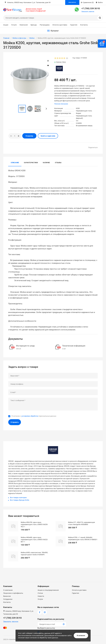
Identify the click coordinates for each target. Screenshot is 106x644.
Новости (41, 596)
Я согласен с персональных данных (34, 416)
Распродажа (45, 25)
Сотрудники (8, 599)
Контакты (84, 25)
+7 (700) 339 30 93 (91, 8)
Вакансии (7, 596)
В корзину (29, 136)
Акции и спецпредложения (48, 590)
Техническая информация (74, 346)
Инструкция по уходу (25, 346)
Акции (6, 25)
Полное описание (61, 104)
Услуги (14, 25)
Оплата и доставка (60, 25)
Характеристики (31, 163)
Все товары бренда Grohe (20, 500)
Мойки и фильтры (19, 38)
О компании (8, 590)
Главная (6, 38)
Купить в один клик (48, 136)
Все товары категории (18, 498)
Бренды (34, 25)
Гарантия (74, 25)
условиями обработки (30, 416)
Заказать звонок (88, 12)
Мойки (32, 38)
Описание (15, 163)
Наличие (46, 163)
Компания (24, 25)
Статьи (40, 593)
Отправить (15, 422)
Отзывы (58, 163)
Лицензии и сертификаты (13, 593)
